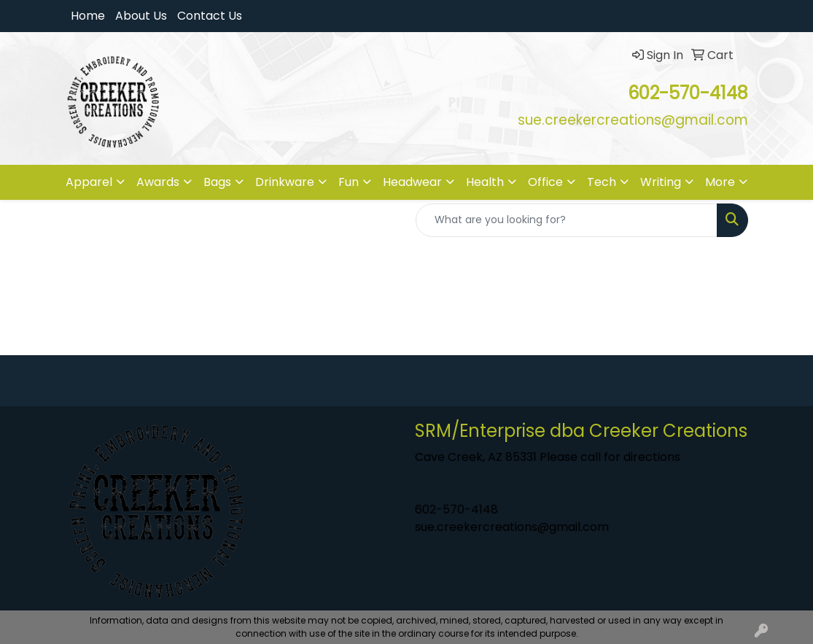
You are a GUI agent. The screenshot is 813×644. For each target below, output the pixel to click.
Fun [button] (349, 182)
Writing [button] (661, 182)
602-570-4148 (456, 509)
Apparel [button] (89, 182)
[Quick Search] (567, 220)
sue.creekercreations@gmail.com (512, 527)
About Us (141, 16)
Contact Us (210, 16)
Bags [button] (217, 182)
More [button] (720, 182)
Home (88, 16)
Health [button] (485, 182)
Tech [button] (602, 182)
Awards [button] (158, 182)
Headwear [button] (412, 182)
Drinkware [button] (285, 182)
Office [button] (545, 182)
